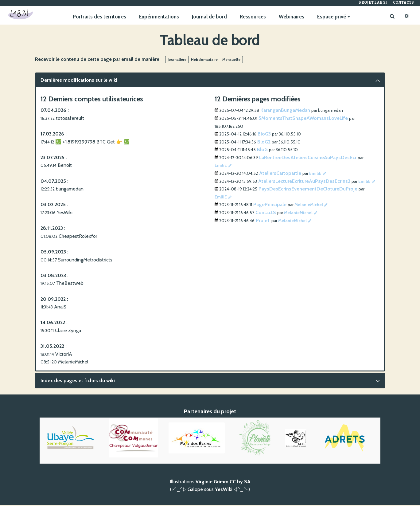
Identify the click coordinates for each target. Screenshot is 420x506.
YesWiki (224, 490)
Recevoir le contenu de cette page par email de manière (97, 60)
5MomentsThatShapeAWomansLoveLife (303, 119)
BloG (262, 151)
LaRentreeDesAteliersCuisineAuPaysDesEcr (308, 159)
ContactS (266, 214)
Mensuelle (231, 61)
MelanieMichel (309, 206)
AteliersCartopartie (280, 174)
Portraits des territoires (99, 17)
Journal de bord (208, 17)
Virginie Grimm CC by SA (223, 483)
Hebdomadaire (204, 61)
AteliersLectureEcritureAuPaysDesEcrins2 (304, 182)
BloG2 (264, 143)
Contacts (403, 2)
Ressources (252, 17)
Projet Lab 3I (373, 2)
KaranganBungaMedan (285, 111)
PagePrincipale (270, 206)
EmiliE (221, 167)
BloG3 (264, 135)
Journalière (177, 61)
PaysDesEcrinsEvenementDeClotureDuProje (308, 190)
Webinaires (291, 17)
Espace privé (333, 17)
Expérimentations (158, 17)
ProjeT (263, 221)
